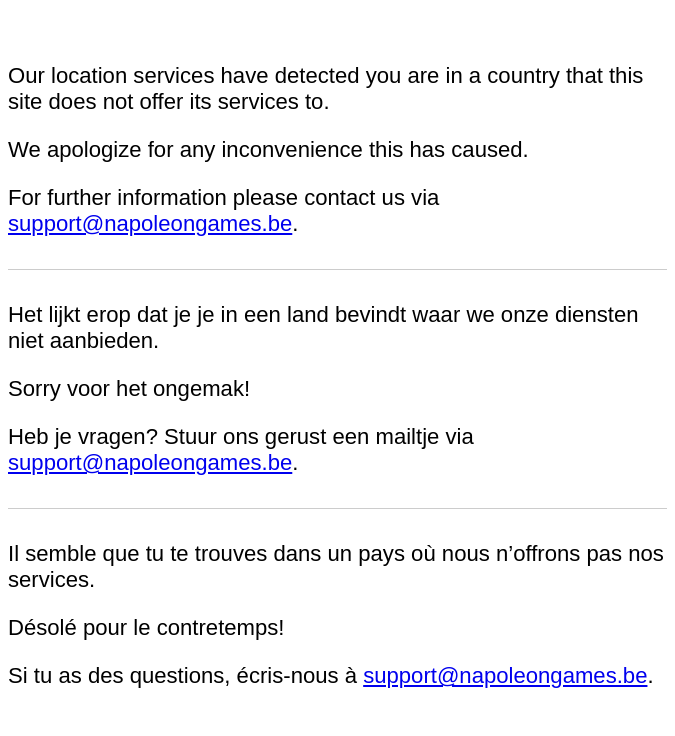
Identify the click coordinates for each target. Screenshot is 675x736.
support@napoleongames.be (150, 223)
